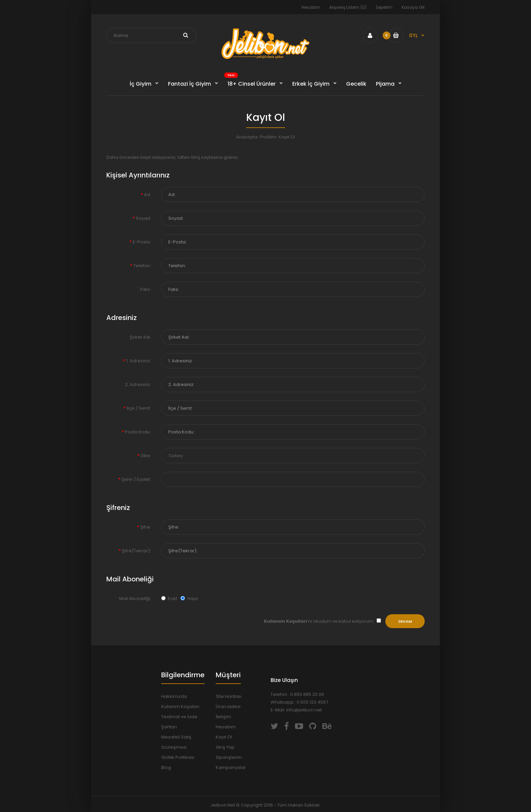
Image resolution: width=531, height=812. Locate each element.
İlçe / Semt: (139, 408)
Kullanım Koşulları (180, 707)
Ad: (147, 195)
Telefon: (142, 266)
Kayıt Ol (287, 137)
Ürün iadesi (228, 707)
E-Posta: (142, 242)
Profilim (268, 137)
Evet (169, 599)
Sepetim (384, 7)
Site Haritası (229, 696)
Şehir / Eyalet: (136, 479)
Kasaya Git (413, 7)
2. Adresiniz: (138, 384)
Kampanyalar (231, 767)
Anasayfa (247, 137)
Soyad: (143, 218)
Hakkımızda (174, 696)
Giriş (195, 157)
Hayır (189, 599)
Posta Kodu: (138, 432)
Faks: (146, 289)
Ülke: (146, 456)
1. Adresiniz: (139, 361)
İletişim (223, 717)
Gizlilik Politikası (178, 757)
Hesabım (311, 7)
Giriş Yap (225, 747)
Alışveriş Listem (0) (348, 7)
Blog (166, 767)
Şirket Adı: (140, 337)
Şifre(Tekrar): (136, 551)
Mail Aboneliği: (135, 599)
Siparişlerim (229, 757)
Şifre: (146, 527)
